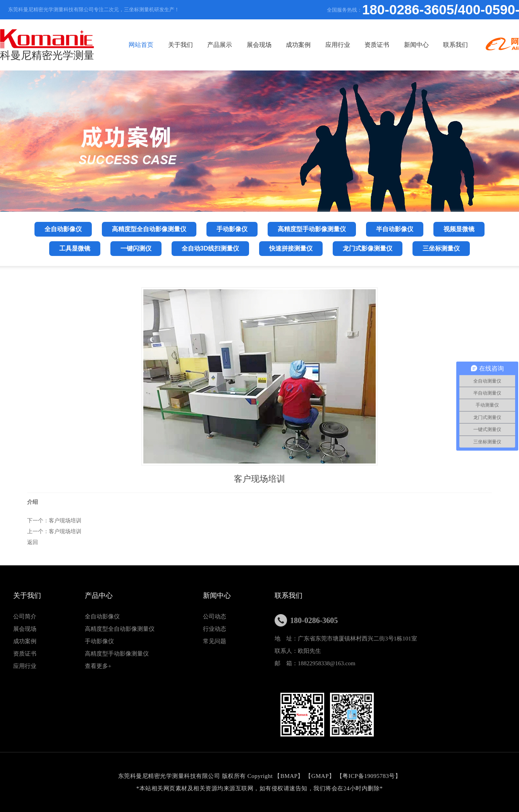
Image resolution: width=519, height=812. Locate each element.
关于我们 (180, 45)
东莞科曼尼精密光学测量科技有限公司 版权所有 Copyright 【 (199, 776)
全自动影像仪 (102, 616)
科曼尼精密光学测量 (47, 45)
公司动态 (215, 616)
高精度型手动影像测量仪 (117, 654)
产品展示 (220, 45)
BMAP (289, 776)
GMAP (320, 776)
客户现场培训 (65, 521)
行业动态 (215, 629)
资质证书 (377, 45)
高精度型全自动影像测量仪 (120, 629)
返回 (33, 542)
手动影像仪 (99, 641)
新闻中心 (416, 45)
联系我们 (455, 45)
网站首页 (141, 45)
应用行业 (338, 45)
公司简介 (25, 616)
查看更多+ (98, 666)
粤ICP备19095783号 (369, 776)
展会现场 (259, 45)
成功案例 (298, 45)
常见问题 (215, 641)
